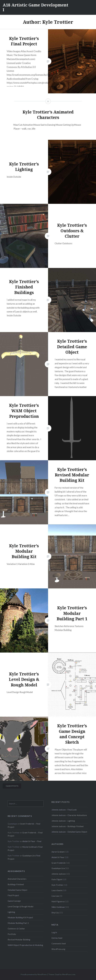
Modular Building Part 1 (18, 923)
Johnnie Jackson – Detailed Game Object (69, 832)
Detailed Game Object (17, 890)
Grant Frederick (58, 863)
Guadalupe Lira (58, 868)
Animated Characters (17, 879)
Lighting (11, 912)
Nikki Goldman (58, 907)
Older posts (12, 786)
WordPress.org (58, 949)
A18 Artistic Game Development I (35, 7)
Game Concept (14, 901)
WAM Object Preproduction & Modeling (25, 945)
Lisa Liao (55, 896)
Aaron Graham (58, 852)
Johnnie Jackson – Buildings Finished (67, 826)
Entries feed (57, 938)
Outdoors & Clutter (16, 929)
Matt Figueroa (58, 901)
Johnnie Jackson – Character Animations (69, 815)
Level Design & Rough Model (20, 906)
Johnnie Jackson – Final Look (64, 810)
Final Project (13, 895)
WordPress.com (69, 974)
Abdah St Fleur (58, 857)
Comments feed (59, 943)
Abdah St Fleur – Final (32, 841)
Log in (54, 932)
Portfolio (12, 934)
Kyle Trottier (57, 885)
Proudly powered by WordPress (34, 974)
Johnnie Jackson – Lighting (63, 821)
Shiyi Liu (55, 913)
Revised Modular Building (19, 940)
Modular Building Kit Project (20, 917)
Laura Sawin (57, 890)
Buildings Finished (16, 884)
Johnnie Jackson (59, 874)
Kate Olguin (57, 879)
